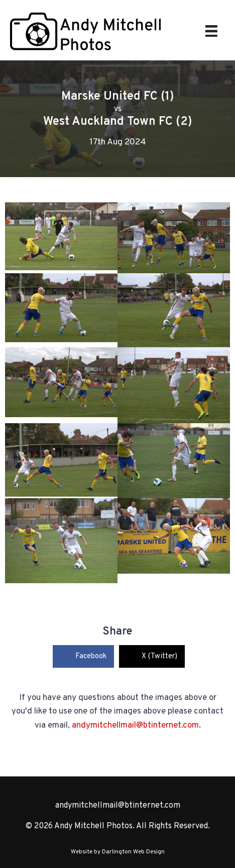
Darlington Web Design (133, 852)
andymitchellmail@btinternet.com (135, 726)
